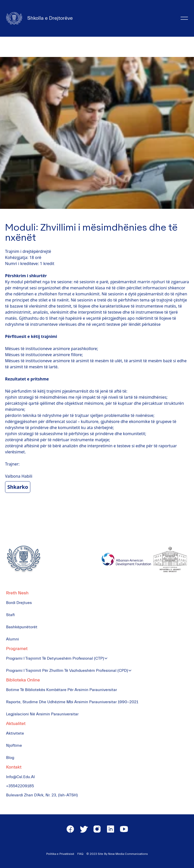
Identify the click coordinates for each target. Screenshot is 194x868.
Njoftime (14, 745)
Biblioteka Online (23, 680)
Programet (17, 649)
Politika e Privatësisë (60, 854)
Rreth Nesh (17, 593)
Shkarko (18, 487)
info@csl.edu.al (20, 777)
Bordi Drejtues (19, 603)
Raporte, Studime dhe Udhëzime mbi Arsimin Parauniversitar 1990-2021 (72, 702)
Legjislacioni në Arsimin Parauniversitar (42, 714)
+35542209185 (20, 786)
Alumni (13, 639)
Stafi (10, 615)
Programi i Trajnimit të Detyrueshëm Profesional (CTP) (55, 658)
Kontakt (14, 767)
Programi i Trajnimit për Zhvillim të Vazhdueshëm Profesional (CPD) (67, 671)
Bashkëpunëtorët (22, 627)
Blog (10, 758)
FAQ (80, 854)
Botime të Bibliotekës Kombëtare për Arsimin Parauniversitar (62, 690)
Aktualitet (16, 724)
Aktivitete (15, 733)
